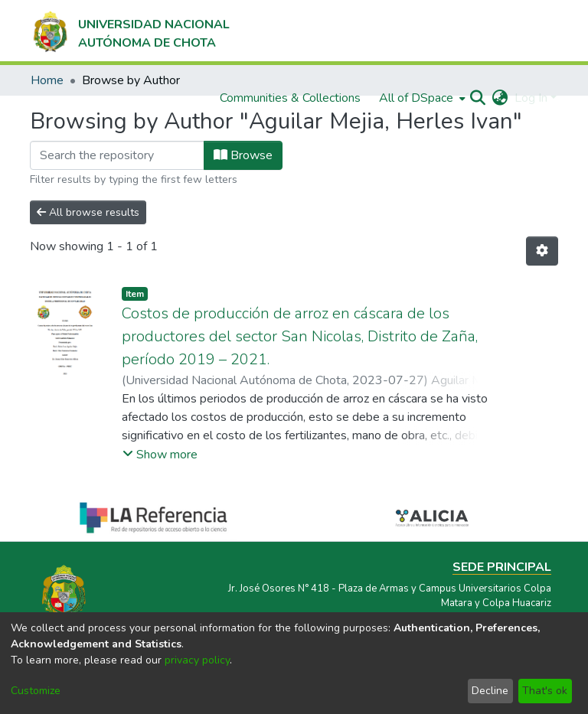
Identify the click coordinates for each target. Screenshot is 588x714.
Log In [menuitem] (531, 98)
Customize (36, 691)
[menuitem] (421, 98)
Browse (243, 155)
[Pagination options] (542, 251)
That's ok (545, 691)
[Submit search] (478, 98)
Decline (490, 691)
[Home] (130, 31)
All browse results (88, 212)
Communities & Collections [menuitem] (290, 98)
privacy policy (197, 660)
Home (47, 80)
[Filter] (117, 155)
